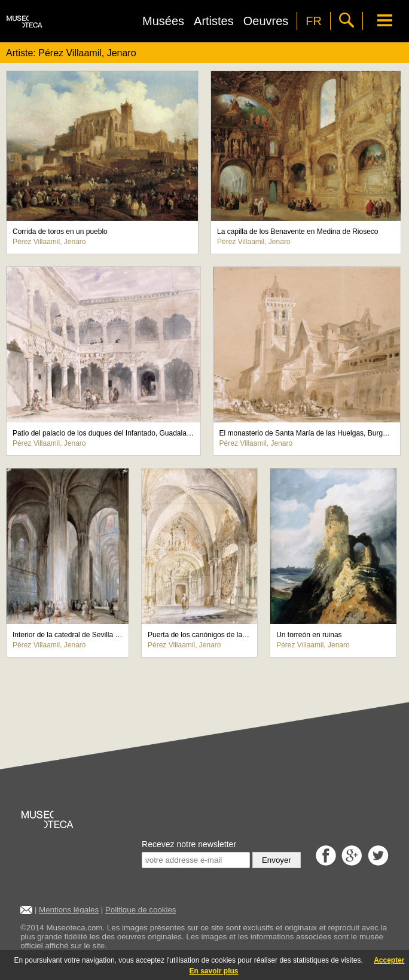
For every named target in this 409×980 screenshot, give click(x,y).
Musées (163, 21)
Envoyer (277, 860)
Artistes (214, 21)
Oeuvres (266, 21)
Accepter (389, 960)
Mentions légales (69, 910)
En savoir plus (213, 971)
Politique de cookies (141, 910)
